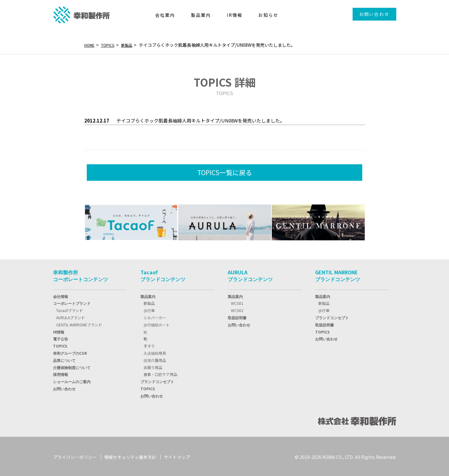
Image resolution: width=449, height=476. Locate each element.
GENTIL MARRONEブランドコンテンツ (338, 274)
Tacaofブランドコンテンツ (163, 274)
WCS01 (237, 302)
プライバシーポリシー (75, 456)
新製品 (132, 45)
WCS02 (237, 309)
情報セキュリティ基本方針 (130, 456)
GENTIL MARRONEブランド (79, 323)
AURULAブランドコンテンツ (250, 274)
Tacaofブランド (70, 309)
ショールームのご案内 (72, 380)
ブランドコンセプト (157, 380)
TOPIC (60, 345)
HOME (90, 45)
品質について (64, 359)
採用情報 (61, 373)
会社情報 (61, 295)
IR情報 (59, 331)
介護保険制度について (72, 366)
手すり (149, 345)
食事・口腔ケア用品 (160, 373)
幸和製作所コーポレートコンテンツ (81, 274)
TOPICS (111, 45)
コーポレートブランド (72, 302)
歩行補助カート (157, 323)
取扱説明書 (237, 316)
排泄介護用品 (155, 359)
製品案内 (148, 295)
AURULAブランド (71, 316)
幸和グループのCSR (70, 352)
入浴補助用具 (155, 352)
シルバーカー (155, 316)
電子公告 (61, 337)
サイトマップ (177, 456)
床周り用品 (153, 366)
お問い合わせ (374, 14)
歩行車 (149, 309)
